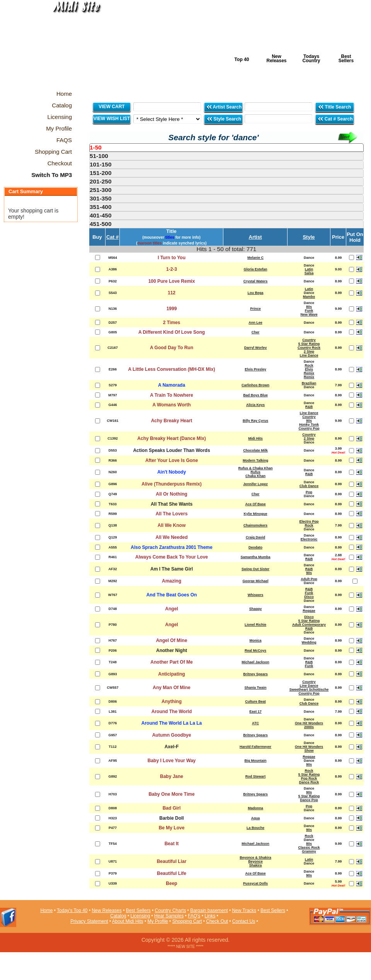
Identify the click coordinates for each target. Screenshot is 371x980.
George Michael (255, 581)
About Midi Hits (128, 921)
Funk (309, 311)
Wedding (309, 642)
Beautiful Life (172, 873)
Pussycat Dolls (255, 883)
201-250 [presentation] (100, 181)
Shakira (256, 865)
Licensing (140, 916)
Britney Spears (255, 674)
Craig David (255, 537)
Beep (171, 883)
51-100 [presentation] (99, 156)
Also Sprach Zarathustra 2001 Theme (171, 547)
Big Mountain (256, 761)
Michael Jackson (255, 662)
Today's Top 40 (72, 910)
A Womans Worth (171, 405)
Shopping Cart (187, 921)
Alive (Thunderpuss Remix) (171, 484)
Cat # (112, 237)
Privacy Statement (89, 921)
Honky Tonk (309, 425)
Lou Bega (255, 293)
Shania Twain (256, 688)
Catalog (118, 916)
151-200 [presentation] (100, 173)
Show (309, 751)
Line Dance (309, 355)
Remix (309, 373)
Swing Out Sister (255, 569)
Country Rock (309, 348)
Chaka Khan (255, 476)
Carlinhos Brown (255, 385)
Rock (309, 365)
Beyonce (255, 861)
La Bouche (255, 828)
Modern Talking (255, 460)
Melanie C (255, 258)
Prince (255, 309)
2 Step (309, 352)
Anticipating (171, 674)
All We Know (172, 525)
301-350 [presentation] (100, 198)
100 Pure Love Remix (172, 281)
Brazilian (309, 383)
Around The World (172, 712)
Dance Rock (309, 782)
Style (309, 237)
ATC (255, 723)
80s (309, 307)
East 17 (255, 712)
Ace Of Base (255, 504)
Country (309, 340)
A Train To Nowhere (171, 395)
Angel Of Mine (172, 640)
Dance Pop (309, 800)
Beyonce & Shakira (255, 858)
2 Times (172, 323)
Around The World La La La (172, 723)
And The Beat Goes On (172, 595)
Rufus (255, 472)
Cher (256, 332)
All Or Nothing (171, 494)
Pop (309, 492)
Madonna (255, 808)
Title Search (335, 107)
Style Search (224, 119)
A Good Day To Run (172, 348)
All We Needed (171, 537)
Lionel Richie (255, 625)
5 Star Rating (309, 344)
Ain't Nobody (172, 472)
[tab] (226, 148)
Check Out (217, 921)
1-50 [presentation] (96, 147)
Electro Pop (309, 521)
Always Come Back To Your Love (172, 557)
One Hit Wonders (309, 723)
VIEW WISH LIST (112, 119)
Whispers (256, 595)
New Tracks (244, 910)
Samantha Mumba (255, 557)
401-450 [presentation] (100, 215)
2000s (309, 727)
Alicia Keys (255, 405)
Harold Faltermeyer (255, 747)
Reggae (309, 611)
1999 (172, 309)
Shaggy (256, 609)
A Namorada (172, 385)
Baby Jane (172, 776)
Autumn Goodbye (172, 735)
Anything (172, 701)
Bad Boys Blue (255, 395)
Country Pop (309, 428)
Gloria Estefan (255, 269)
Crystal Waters (256, 281)
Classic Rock (309, 848)
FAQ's (194, 916)
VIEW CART (111, 107)
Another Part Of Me (171, 662)
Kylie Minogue (255, 514)
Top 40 (242, 59)
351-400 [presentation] (100, 207)
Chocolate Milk (255, 450)
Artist (255, 237)
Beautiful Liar (172, 861)
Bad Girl (172, 808)
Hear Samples (169, 916)
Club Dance (309, 486)
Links (210, 916)
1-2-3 (172, 269)
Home (46, 910)
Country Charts (171, 910)
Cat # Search (335, 119)
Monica (255, 640)
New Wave (309, 314)
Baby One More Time (171, 794)
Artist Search (224, 107)
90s (309, 421)
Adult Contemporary (309, 625)
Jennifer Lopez (255, 484)
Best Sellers (346, 59)
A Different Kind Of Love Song (172, 332)
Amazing (172, 581)
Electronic (309, 539)
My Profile (157, 921)
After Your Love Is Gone (172, 460)
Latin (309, 269)
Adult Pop (309, 579)
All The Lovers (172, 514)
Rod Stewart (256, 776)
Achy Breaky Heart (172, 421)
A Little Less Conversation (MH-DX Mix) (172, 369)
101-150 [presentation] (100, 164)
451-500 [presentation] (100, 224)
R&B (309, 407)
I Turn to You (172, 258)
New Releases (276, 59)
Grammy (309, 851)
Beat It (172, 844)
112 (172, 293)
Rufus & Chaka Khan (255, 468)
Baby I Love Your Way (172, 761)
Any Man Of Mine (171, 688)
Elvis (309, 369)
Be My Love (172, 828)
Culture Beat (255, 701)
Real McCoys (255, 651)
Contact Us (244, 921)
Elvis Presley (255, 369)
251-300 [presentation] (100, 190)
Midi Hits (72, 47)
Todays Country (311, 59)
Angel (171, 609)
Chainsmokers (255, 525)
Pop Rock (309, 778)
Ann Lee (255, 323)
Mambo (309, 297)
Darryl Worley (255, 348)
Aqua (256, 818)
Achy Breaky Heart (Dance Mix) (171, 438)
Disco (309, 597)
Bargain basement (209, 910)
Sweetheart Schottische (309, 690)
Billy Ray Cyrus (255, 421)
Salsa (309, 273)
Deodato (255, 547)
